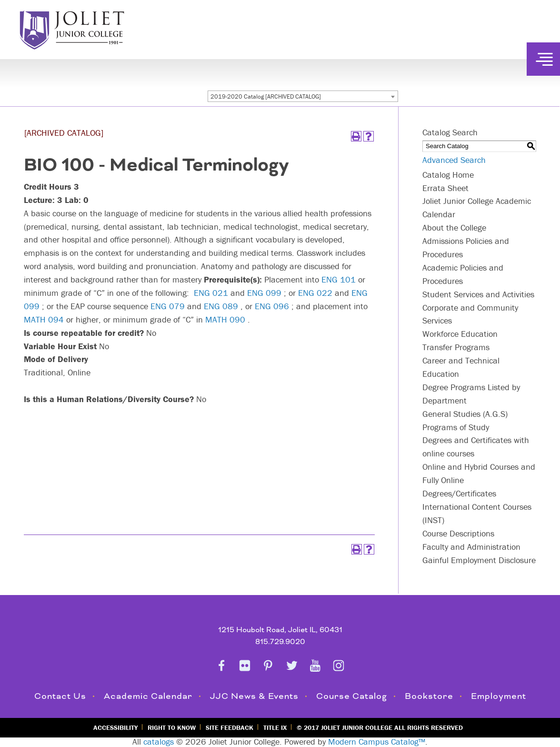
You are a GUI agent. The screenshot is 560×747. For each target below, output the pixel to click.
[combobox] (303, 96)
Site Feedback (230, 727)
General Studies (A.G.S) (465, 414)
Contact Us (60, 696)
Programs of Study (456, 427)
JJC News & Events (254, 696)
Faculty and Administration (471, 547)
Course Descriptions (458, 533)
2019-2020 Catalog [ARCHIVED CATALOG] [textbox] (266, 96)
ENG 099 (264, 293)
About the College (454, 227)
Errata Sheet (445, 188)
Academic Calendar (148, 696)
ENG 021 (211, 293)
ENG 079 (168, 306)
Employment (499, 696)
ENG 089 (221, 306)
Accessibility (115, 727)
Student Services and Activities (478, 294)
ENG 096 (272, 306)
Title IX (275, 727)
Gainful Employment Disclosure (479, 560)
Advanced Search (454, 160)
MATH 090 (225, 319)
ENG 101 (339, 279)
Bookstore (429, 696)
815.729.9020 (280, 642)
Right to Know (172, 727)
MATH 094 (44, 319)
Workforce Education (460, 334)
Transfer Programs (456, 347)
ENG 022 (315, 293)
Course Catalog (352, 696)
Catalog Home (448, 175)
